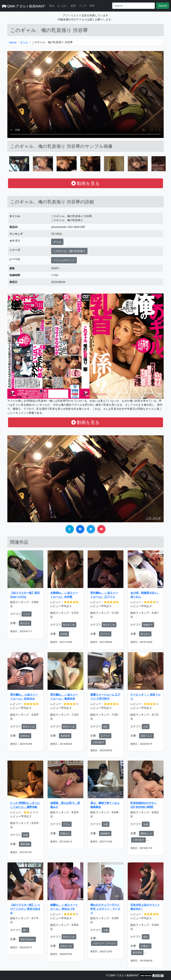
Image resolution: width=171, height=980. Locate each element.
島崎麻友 (105, 833)
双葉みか (65, 833)
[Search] (134, 6)
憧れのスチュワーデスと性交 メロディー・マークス (105, 909)
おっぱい (63, 6)
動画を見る (86, 183)
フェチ (83, 6)
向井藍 (64, 634)
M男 (92, 6)
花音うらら (146, 736)
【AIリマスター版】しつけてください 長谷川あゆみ (25, 909)
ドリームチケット (64, 260)
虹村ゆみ (25, 736)
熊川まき (25, 623)
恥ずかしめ (69, 625)
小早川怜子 (98, 742)
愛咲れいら (146, 833)
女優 (25, 835)
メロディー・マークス (104, 943)
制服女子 (148, 625)
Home (13, 42)
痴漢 (73, 6)
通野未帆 (25, 844)
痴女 (106, 727)
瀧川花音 (137, 952)
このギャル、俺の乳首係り (69, 251)
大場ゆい (145, 946)
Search (163, 6)
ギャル (24, 42)
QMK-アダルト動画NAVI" (24, 6)
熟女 (52, 6)
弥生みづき (66, 946)
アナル (67, 824)
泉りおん (145, 634)
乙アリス (105, 634)
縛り (25, 930)
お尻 (146, 727)
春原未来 (65, 736)
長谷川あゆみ (27, 939)
